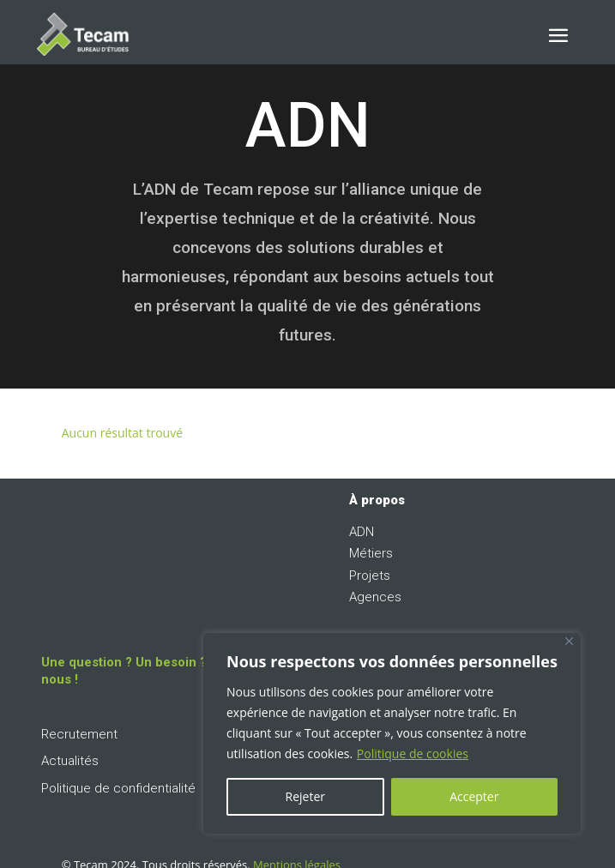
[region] (392, 733)
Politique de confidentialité (118, 788)
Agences (375, 597)
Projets (370, 576)
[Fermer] (569, 641)
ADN (362, 532)
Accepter (474, 796)
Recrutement (79, 734)
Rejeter (305, 796)
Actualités (70, 761)
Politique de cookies (413, 753)
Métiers (371, 553)
